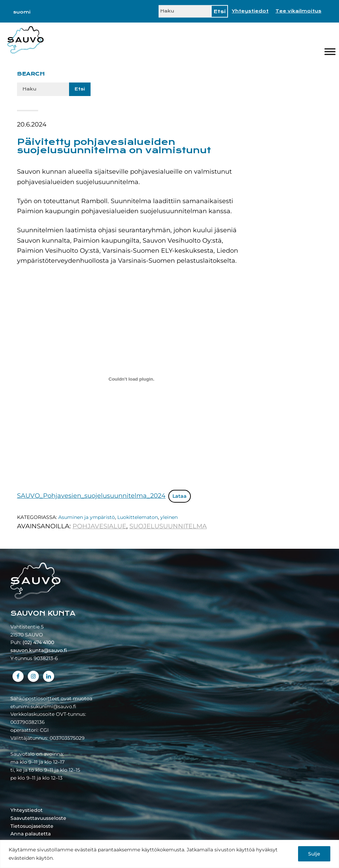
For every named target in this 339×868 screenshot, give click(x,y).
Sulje (314, 854)
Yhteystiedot (250, 11)
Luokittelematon (138, 517)
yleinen (169, 517)
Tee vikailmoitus (298, 11)
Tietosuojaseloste (32, 826)
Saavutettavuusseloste (38, 818)
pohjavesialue (99, 526)
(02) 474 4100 (38, 642)
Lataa (180, 496)
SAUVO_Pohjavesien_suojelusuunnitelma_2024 (91, 496)
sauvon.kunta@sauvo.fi (39, 650)
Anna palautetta (31, 834)
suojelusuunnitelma (168, 526)
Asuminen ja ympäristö (87, 517)
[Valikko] (330, 51)
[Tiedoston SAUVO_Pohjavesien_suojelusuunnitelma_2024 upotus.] (132, 379)
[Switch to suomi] (22, 12)
